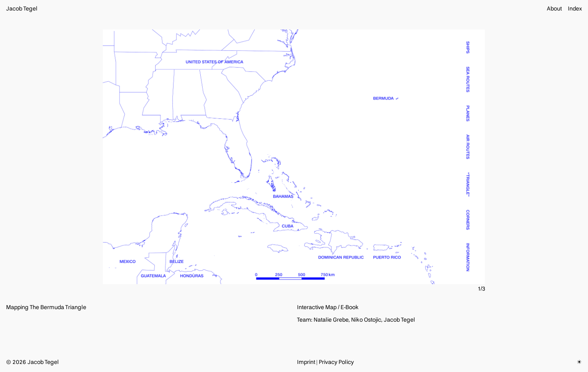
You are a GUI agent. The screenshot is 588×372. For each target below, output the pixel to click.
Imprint (306, 363)
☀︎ (579, 363)
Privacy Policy (336, 363)
